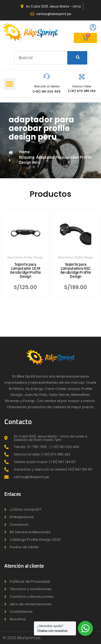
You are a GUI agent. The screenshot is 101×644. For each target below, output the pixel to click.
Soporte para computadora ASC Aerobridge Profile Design (76, 271)
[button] (9, 84)
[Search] (77, 58)
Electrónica (15, 257)
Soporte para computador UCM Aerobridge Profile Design (25, 271)
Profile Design (34, 257)
